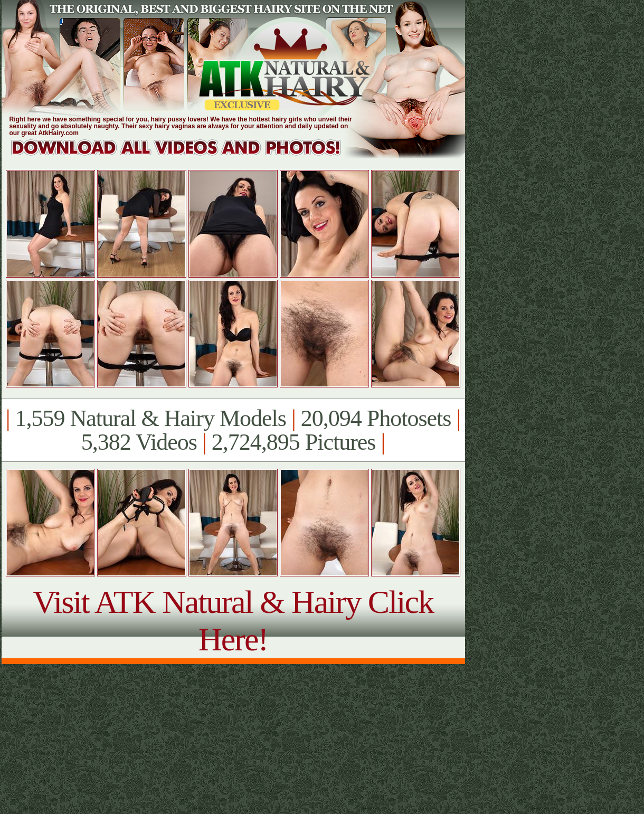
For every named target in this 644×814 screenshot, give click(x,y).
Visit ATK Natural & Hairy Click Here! (233, 621)
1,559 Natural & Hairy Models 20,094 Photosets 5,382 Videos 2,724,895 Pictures (233, 430)
